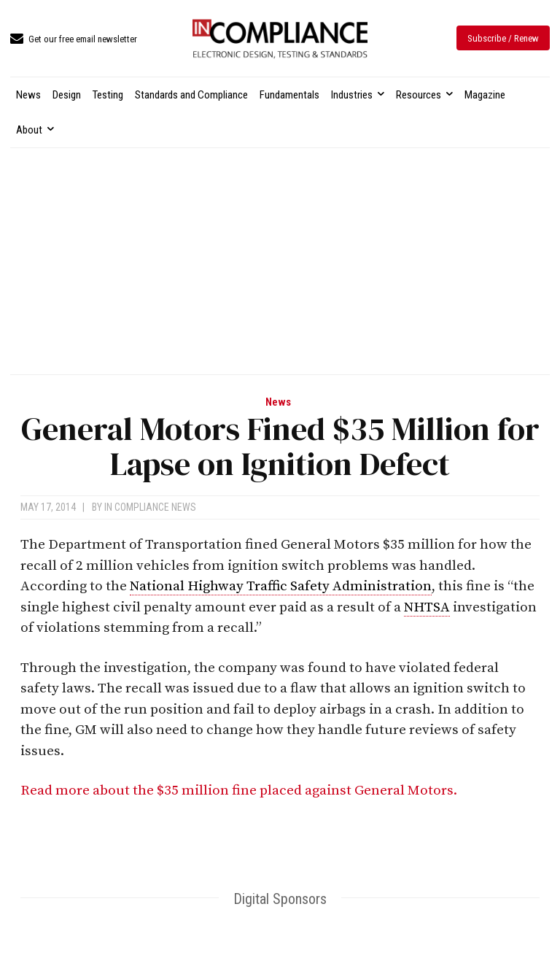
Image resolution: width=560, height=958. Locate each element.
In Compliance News (150, 507)
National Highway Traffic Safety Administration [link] (281, 586)
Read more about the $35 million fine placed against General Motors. (240, 791)
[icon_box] (74, 40)
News (278, 402)
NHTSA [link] (427, 607)
